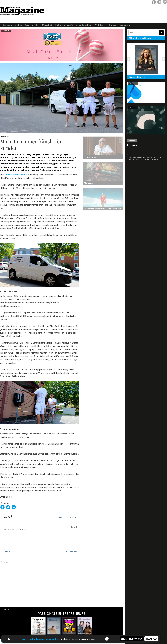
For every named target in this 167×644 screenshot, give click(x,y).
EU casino (132, 145)
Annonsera (125, 25)
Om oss (113, 25)
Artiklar (18, 25)
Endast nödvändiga (132, 639)
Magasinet (47, 25)
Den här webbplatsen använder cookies (40, 639)
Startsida (7, 25)
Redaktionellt (32, 25)
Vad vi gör (101, 25)
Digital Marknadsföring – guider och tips (74, 25)
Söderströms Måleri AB (16, 175)
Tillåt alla (151, 639)
